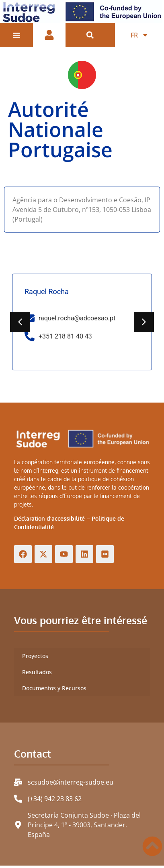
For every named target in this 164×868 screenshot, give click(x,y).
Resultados (37, 675)
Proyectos (35, 659)
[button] (90, 35)
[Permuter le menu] (16, 35)
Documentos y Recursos (54, 691)
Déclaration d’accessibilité (49, 521)
